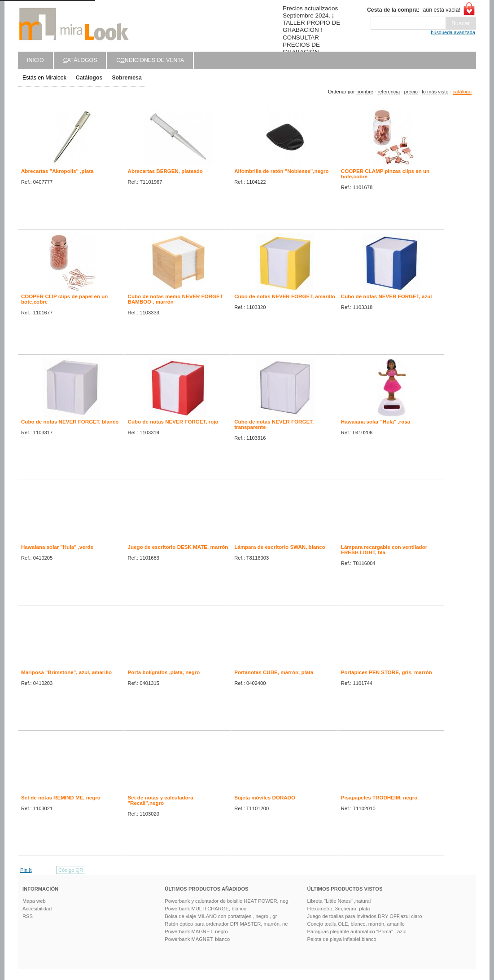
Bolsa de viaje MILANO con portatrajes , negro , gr (221, 916)
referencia (389, 92)
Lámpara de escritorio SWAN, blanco (280, 547)
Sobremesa (127, 78)
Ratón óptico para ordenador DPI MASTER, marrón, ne (226, 924)
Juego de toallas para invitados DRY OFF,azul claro (365, 916)
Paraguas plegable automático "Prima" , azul (357, 931)
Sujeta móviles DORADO (265, 798)
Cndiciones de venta (150, 60)
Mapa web (34, 901)
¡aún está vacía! (414, 10)
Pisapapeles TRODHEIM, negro (379, 798)
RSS (28, 916)
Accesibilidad (37, 909)
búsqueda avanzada (453, 32)
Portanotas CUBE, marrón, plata (274, 672)
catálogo (462, 92)
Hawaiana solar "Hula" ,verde (57, 547)
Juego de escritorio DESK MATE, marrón (178, 547)
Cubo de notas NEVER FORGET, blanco (70, 422)
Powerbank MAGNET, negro (196, 931)
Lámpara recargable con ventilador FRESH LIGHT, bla (384, 550)
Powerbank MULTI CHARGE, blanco (205, 909)
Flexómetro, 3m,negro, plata (339, 909)
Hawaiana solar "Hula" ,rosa (376, 422)
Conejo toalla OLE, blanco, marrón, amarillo (356, 924)
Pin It (26, 870)
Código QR (71, 870)
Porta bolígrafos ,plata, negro (164, 672)
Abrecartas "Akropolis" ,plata (57, 171)
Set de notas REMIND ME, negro (61, 798)
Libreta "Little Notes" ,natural (339, 901)
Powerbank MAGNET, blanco (197, 939)
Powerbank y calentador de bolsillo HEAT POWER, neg (226, 901)
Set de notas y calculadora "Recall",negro (161, 800)
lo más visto (435, 92)
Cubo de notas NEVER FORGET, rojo (173, 422)
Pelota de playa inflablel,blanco (342, 939)
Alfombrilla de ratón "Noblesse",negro (281, 171)
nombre (365, 92)
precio (411, 92)
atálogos (80, 60)
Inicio (35, 60)
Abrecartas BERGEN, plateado (165, 171)
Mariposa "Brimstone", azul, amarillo (66, 672)
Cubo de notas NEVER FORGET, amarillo (285, 296)
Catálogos (89, 78)
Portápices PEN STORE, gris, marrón (387, 672)
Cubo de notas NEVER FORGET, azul (387, 296)
